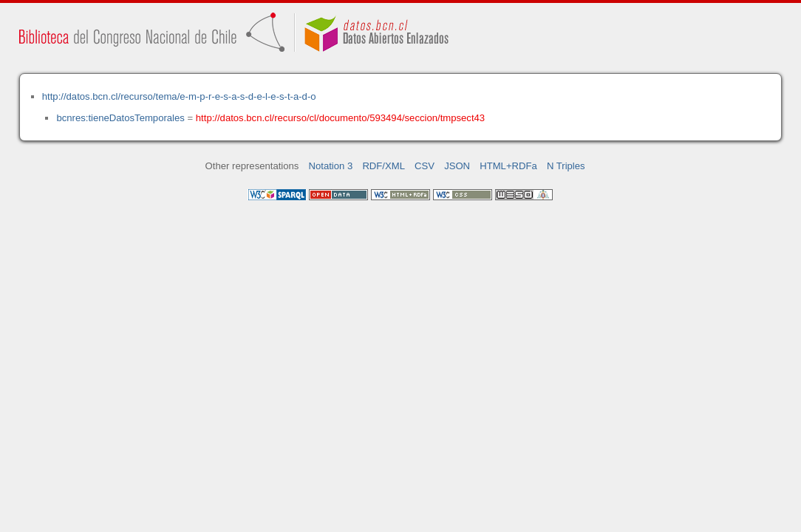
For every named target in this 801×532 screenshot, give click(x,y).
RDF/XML (384, 166)
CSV (425, 166)
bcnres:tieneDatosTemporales (120, 118)
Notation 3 (331, 166)
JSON (457, 166)
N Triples (566, 166)
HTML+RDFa (508, 166)
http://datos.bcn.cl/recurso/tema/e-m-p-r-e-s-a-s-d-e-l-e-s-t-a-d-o (179, 96)
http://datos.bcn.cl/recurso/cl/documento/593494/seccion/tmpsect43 (340, 118)
